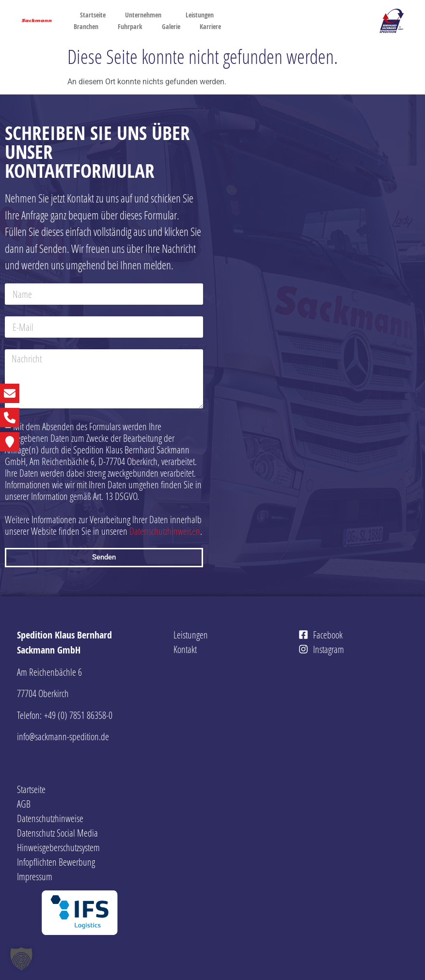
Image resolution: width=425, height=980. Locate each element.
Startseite (93, 15)
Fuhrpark (130, 26)
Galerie (171, 26)
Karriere (213, 27)
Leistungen (202, 15)
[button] (21, 959)
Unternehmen (146, 15)
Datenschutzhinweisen (165, 531)
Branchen (86, 26)
